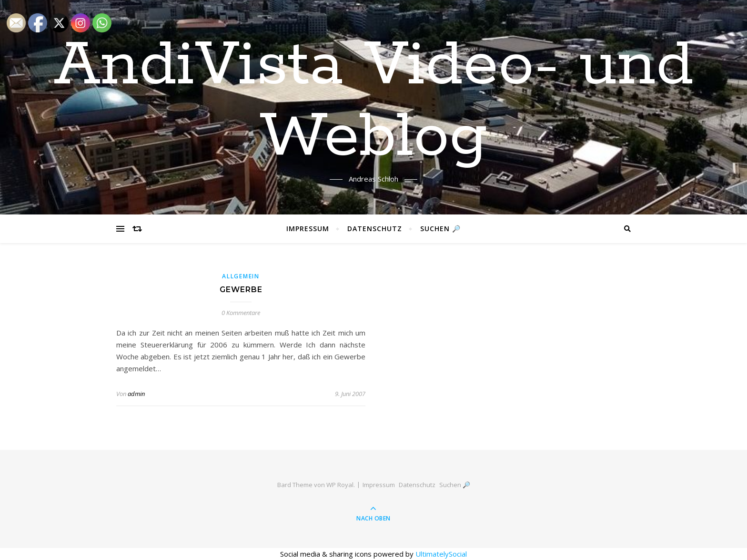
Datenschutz (375, 229)
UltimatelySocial (441, 554)
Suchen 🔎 (440, 229)
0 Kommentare (241, 313)
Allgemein (241, 276)
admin (136, 394)
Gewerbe (241, 290)
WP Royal (340, 485)
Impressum (308, 229)
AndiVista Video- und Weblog (374, 102)
